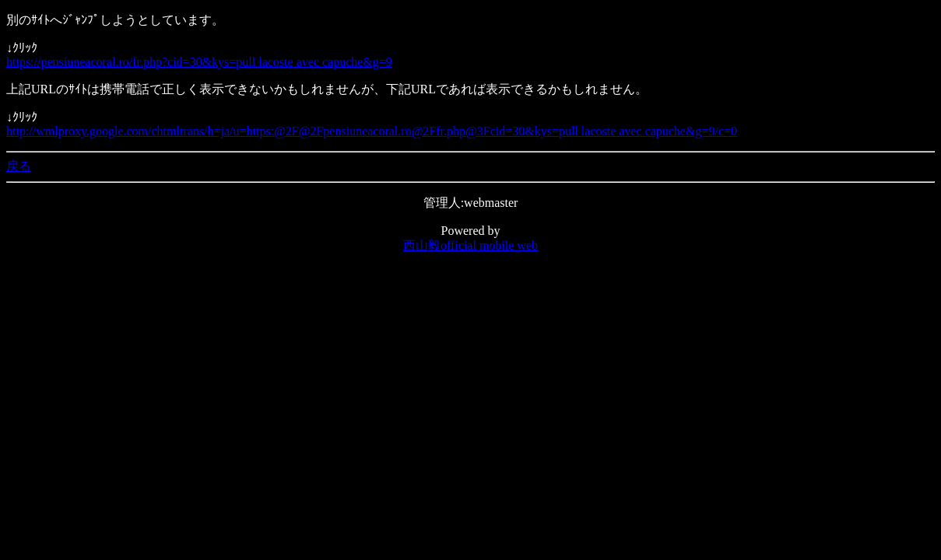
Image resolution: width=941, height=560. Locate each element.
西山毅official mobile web (470, 245)
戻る (19, 166)
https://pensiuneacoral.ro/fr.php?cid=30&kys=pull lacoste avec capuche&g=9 (199, 62)
